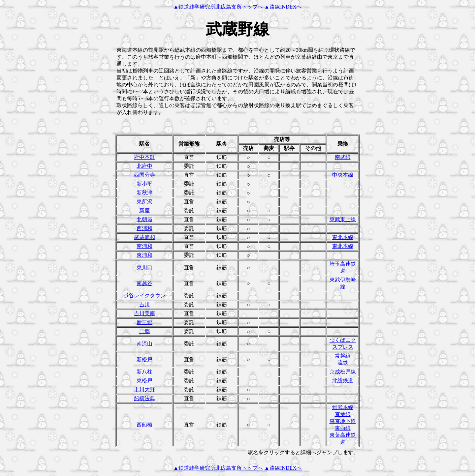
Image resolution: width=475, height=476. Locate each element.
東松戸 (144, 381)
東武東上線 (343, 219)
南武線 (343, 157)
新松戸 (144, 359)
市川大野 (144, 389)
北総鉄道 (343, 381)
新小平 (144, 184)
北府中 (144, 166)
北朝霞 (144, 219)
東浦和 (144, 255)
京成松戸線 (343, 372)
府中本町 (144, 157)
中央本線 (343, 175)
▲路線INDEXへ (283, 7)
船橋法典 (144, 398)
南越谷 (144, 283)
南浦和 (144, 246)
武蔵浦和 (144, 237)
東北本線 (343, 237)
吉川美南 (144, 313)
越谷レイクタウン (144, 296)
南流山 (144, 344)
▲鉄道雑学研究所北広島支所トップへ (218, 7)
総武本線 (343, 407)
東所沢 (144, 202)
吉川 (144, 304)
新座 (144, 210)
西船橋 (144, 425)
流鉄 (343, 363)
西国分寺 (144, 175)
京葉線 (343, 414)
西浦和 (144, 228)
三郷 (144, 331)
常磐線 (343, 356)
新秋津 (144, 193)
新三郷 (144, 322)
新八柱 (144, 372)
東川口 (144, 268)
